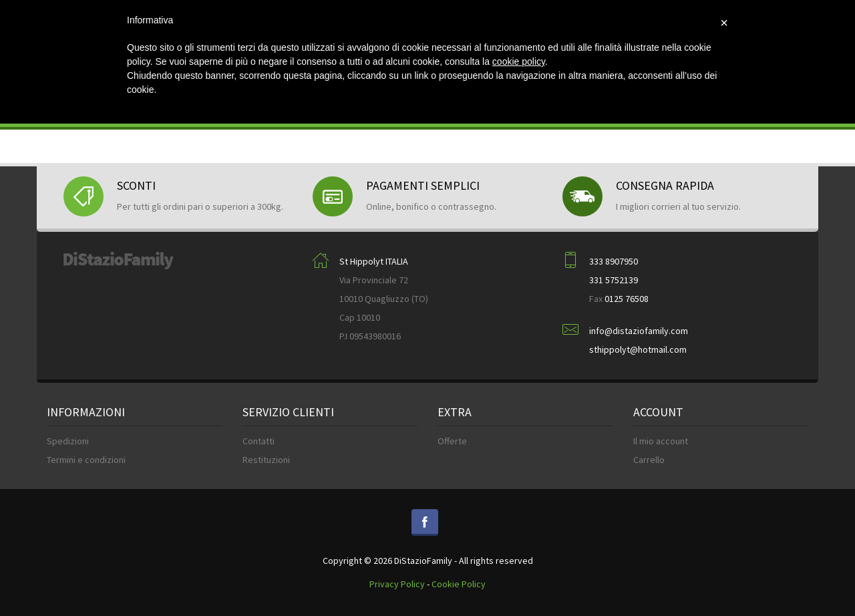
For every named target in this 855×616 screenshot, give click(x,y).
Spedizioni (68, 441)
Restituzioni (266, 460)
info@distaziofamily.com (639, 331)
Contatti (259, 441)
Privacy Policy (397, 584)
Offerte (452, 441)
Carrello (649, 460)
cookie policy (519, 61)
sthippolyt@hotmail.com (638, 349)
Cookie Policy (459, 584)
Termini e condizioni (86, 460)
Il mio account (661, 441)
